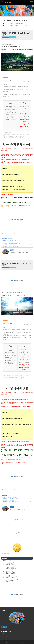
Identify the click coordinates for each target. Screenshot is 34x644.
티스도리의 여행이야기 (10, 573)
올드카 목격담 (10, 580)
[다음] (24, 520)
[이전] (10, 520)
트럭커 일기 (9, 566)
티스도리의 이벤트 (5, 37)
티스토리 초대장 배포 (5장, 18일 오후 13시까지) (17, 25)
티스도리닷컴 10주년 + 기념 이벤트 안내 (9, 242)
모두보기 (7, 561)
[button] (3, 10)
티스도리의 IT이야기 (9, 563)
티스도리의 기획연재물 (10, 570)
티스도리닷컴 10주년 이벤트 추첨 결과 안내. (9, 241)
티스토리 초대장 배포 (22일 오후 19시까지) (9, 246)
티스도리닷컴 (18, 642)
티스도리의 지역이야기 (10, 578)
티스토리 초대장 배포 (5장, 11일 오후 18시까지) (10, 245)
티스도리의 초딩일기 (9, 582)
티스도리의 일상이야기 (11, 576)
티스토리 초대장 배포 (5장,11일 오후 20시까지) (17, 23)
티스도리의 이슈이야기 (10, 574)
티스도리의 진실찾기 (9, 567)
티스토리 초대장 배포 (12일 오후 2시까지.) (9, 503)
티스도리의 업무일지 (9, 565)
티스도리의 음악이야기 (10, 575)
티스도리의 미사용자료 (10, 571)
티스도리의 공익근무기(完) (10, 569)
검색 (31, 553)
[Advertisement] (17, 219)
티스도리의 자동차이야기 (11, 579)
